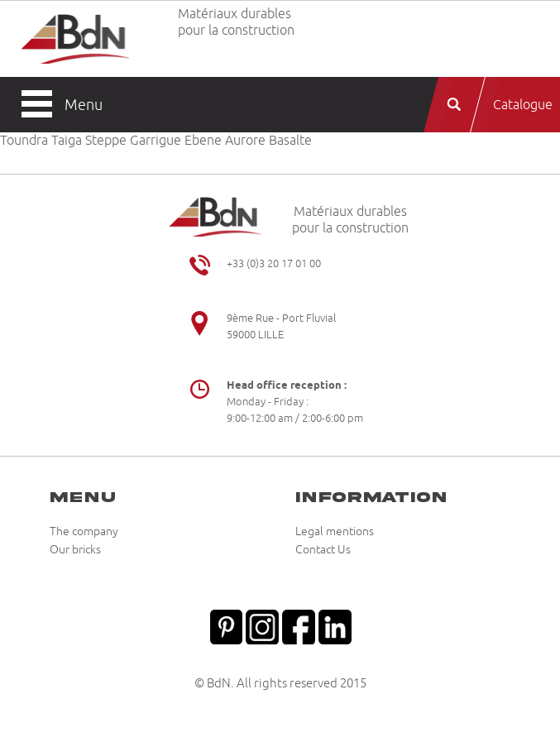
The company (84, 532)
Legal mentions (335, 532)
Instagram (262, 625)
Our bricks (75, 550)
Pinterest (226, 625)
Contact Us (323, 550)
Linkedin (335, 625)
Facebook (299, 625)
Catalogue (523, 105)
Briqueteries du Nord (75, 39)
